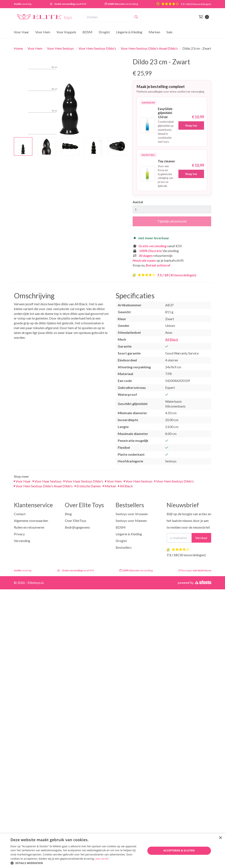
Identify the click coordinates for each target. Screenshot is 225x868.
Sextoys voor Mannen (131, 521)
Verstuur (201, 538)
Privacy (19, 534)
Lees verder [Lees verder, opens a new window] (102, 859)
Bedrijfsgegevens (77, 527)
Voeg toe (191, 125)
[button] (76, 863)
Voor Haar (21, 32)
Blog (68, 514)
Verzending (22, 541)
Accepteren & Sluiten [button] (179, 851)
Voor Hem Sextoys (60, 48)
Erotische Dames (88, 486)
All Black (172, 339)
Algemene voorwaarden (31, 521)
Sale (169, 32)
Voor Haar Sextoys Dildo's (83, 481)
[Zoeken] (136, 17)
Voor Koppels (66, 32)
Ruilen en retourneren (29, 527)
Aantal (138, 202)
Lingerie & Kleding (129, 32)
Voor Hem (43, 32)
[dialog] (112, 851)
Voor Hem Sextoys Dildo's (97, 48)
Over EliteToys (76, 521)
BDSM (87, 32)
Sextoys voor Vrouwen (132, 514)
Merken (154, 32)
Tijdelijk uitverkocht (172, 221)
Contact (20, 514)
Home (18, 48)
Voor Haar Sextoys (47, 481)
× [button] (220, 838)
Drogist (104, 32)
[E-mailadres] (179, 538)
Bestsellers (124, 547)
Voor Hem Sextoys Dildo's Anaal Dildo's (149, 48)
